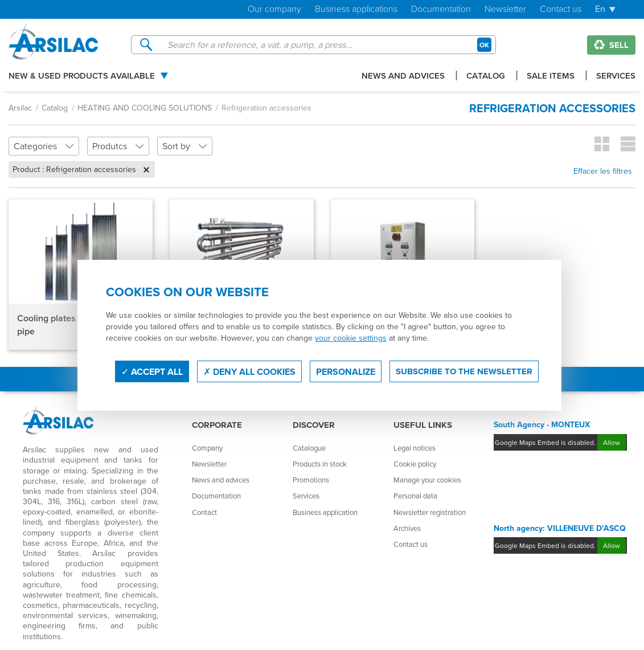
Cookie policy (415, 464)
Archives (407, 528)
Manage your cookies (427, 480)
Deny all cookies (249, 372)
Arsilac (20, 108)
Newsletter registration (430, 512)
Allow (612, 442)
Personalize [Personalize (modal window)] (346, 372)
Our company (274, 9)
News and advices (403, 76)
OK (484, 45)
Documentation (441, 9)
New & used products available (82, 76)
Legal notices (415, 448)
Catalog (486, 76)
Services (616, 76)
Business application (325, 512)
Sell (611, 45)
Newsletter (505, 9)
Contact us (561, 9)
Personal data (415, 496)
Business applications (356, 9)
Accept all (152, 372)
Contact (204, 512)
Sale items (551, 76)
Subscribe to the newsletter (464, 371)
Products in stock (320, 464)
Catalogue (309, 448)
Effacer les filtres (603, 171)
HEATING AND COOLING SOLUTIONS (145, 108)
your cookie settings (351, 338)
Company (207, 448)
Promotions (311, 480)
